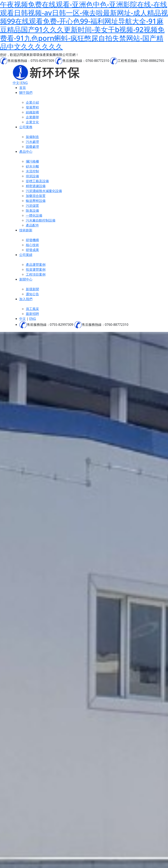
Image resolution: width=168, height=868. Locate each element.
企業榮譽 (32, 117)
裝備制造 (32, 137)
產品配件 (32, 225)
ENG (24, 83)
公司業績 (26, 255)
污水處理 (32, 142)
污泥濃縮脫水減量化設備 (44, 191)
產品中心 (26, 152)
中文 (16, 83)
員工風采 (32, 309)
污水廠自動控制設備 (41, 220)
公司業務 (26, 127)
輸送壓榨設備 (36, 201)
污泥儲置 (32, 206)
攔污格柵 (32, 161)
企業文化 (32, 122)
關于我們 (26, 93)
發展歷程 (32, 107)
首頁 (23, 88)
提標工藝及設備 (37, 181)
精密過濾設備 (36, 186)
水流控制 (32, 171)
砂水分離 (32, 166)
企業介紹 (32, 102)
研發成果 (32, 250)
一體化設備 (34, 215)
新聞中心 (26, 279)
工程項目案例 (36, 274)
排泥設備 (32, 176)
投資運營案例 (36, 269)
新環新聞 (32, 289)
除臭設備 (32, 210)
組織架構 (32, 112)
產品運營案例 (36, 265)
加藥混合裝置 (36, 196)
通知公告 (32, 294)
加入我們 (26, 299)
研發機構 (32, 240)
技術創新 (26, 230)
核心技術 (32, 245)
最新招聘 (32, 314)
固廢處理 (32, 147)
